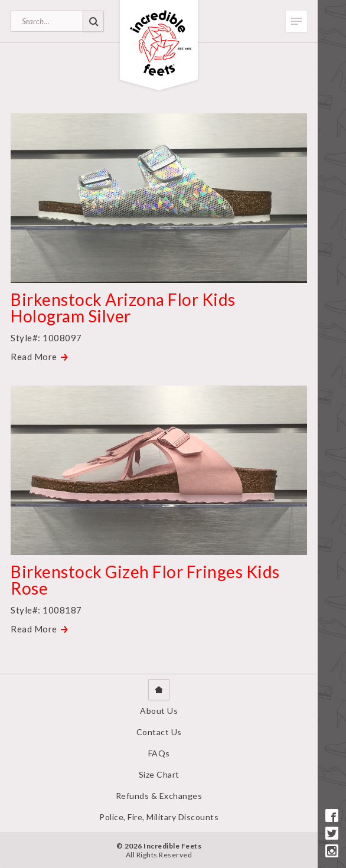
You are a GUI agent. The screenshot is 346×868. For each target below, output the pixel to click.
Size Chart (159, 774)
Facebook (332, 815)
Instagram (332, 851)
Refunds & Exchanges (159, 796)
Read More (34, 357)
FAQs (159, 753)
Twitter (332, 833)
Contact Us (159, 732)
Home (159, 690)
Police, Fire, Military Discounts (159, 817)
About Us (159, 711)
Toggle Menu (296, 21)
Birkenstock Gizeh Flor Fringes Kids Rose (145, 580)
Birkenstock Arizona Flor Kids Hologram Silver (123, 308)
